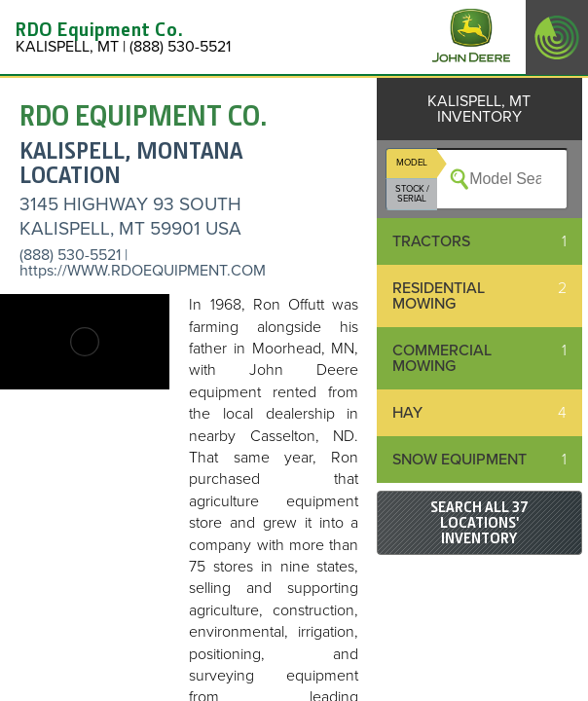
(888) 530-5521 (70, 255)
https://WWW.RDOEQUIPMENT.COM (143, 271)
